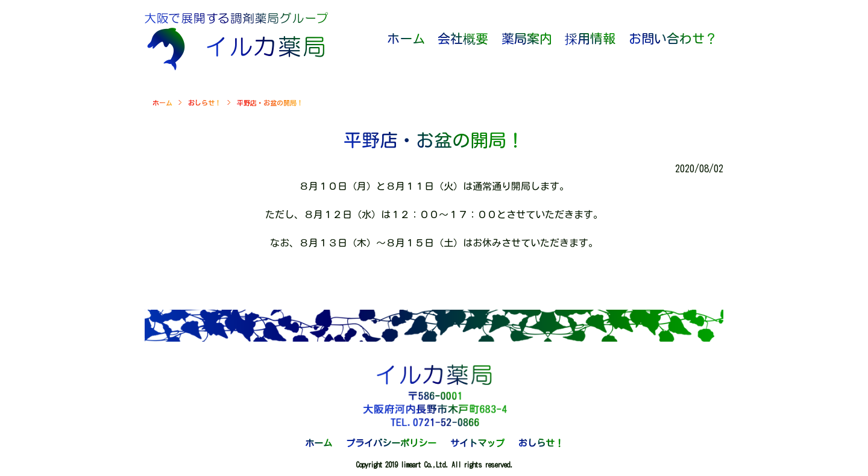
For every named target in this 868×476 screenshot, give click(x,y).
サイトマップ (477, 443)
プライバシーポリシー (391, 443)
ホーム (162, 103)
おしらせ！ (205, 103)
